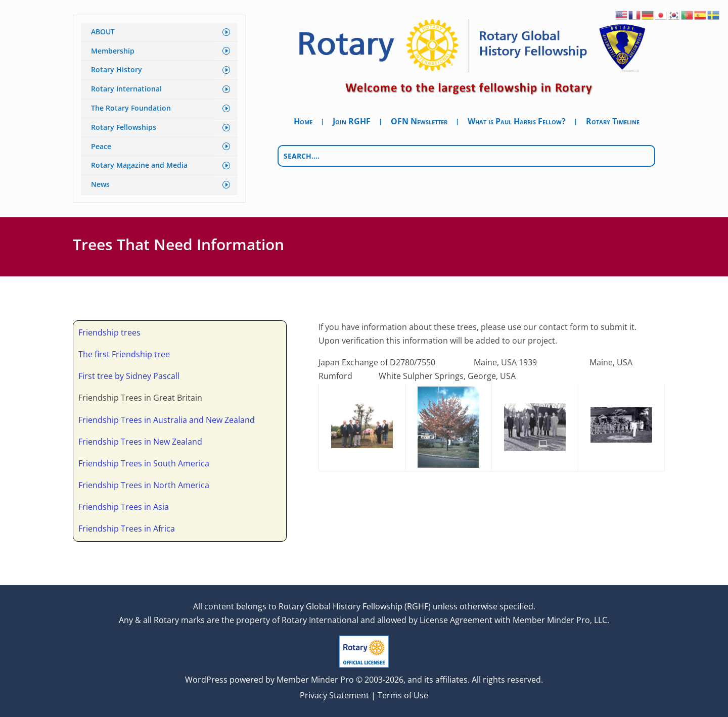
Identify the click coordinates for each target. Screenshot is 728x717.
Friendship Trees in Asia (124, 507)
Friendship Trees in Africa (127, 529)
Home (303, 122)
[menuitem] (159, 32)
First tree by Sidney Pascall (129, 376)
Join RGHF (352, 122)
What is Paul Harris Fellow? (517, 122)
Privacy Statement (334, 695)
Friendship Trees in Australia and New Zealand (167, 420)
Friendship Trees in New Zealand (140, 442)
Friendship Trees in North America (144, 485)
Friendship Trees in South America (144, 463)
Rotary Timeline (613, 122)
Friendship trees (109, 332)
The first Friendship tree (124, 354)
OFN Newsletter (419, 122)
